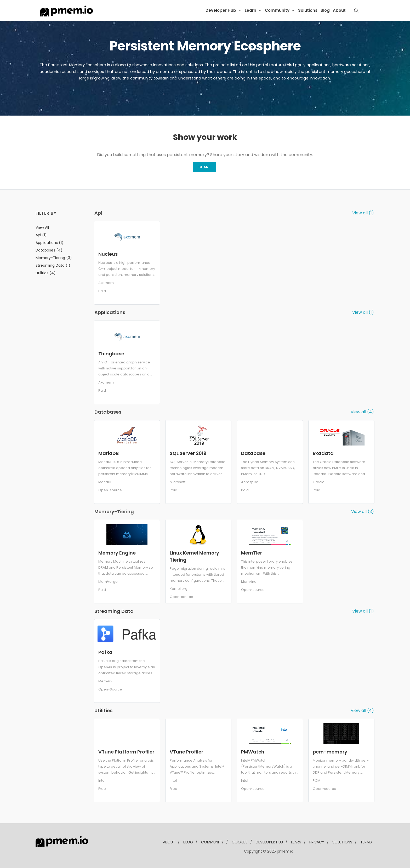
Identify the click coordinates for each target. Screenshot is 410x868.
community (212, 842)
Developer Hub (221, 10)
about (169, 842)
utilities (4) (46, 273)
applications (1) (50, 243)
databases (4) (49, 250)
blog (188, 842)
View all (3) (363, 512)
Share (204, 167)
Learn (250, 10)
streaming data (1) (53, 265)
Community (277, 10)
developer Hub (269, 842)
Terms (366, 842)
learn (296, 842)
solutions (342, 842)
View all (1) (363, 213)
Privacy (317, 842)
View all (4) (362, 412)
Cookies (240, 842)
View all (42, 227)
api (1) (41, 235)
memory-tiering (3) (54, 258)
